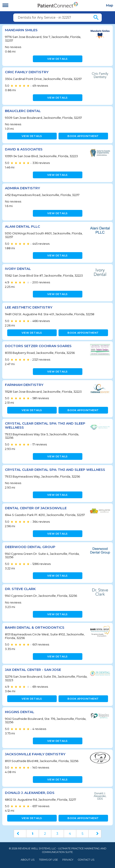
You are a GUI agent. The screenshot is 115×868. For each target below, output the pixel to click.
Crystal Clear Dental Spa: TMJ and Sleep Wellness (45, 425)
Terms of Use (48, 860)
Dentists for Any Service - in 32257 (44, 18)
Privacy (68, 860)
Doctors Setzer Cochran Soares (38, 346)
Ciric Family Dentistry (27, 72)
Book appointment (83, 136)
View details (57, 59)
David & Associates (24, 149)
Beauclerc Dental (23, 111)
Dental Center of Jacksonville (36, 508)
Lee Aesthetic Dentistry (29, 307)
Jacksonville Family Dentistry (35, 754)
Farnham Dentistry (24, 385)
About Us (28, 860)
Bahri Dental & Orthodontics (35, 627)
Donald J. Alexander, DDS (30, 793)
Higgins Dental (20, 712)
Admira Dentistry (23, 188)
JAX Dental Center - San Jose (33, 670)
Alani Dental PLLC (23, 226)
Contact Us (86, 860)
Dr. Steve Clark (20, 589)
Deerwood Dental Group (30, 547)
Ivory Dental (18, 269)
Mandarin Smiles (21, 30)
